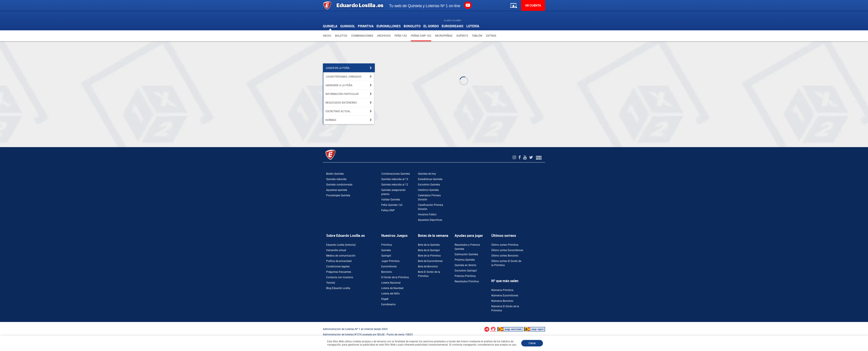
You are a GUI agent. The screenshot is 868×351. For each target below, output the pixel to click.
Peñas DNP (388, 210)
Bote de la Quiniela (429, 245)
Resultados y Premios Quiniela (467, 247)
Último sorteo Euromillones (507, 250)
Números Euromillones (505, 296)
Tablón (477, 36)
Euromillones (389, 266)
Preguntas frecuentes (339, 272)
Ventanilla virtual (336, 250)
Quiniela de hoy (427, 174)
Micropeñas (444, 36)
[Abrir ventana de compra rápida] (1, 323)
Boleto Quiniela (335, 174)
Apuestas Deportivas (430, 220)
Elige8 (385, 299)
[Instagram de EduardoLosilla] (515, 157)
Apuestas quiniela (337, 190)
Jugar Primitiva (390, 261)
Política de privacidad (339, 261)
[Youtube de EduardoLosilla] (525, 157)
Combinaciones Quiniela (396, 174)
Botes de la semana (433, 236)
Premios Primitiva (465, 276)
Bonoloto (387, 272)
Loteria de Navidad (392, 288)
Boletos (341, 36)
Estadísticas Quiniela (430, 179)
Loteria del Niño (390, 294)
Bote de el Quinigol (429, 250)
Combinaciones (362, 36)
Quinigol (386, 256)
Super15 (462, 36)
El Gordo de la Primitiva (395, 277)
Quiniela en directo (465, 265)
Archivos (384, 36)
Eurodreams (388, 304)
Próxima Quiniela (465, 260)
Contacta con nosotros (340, 277)
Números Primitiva (502, 290)
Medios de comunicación (341, 256)
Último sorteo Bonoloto (505, 256)
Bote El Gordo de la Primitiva (429, 274)
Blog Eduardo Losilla (338, 288)
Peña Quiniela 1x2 (392, 205)
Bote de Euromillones (430, 261)
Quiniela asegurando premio (393, 192)
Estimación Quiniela (466, 254)
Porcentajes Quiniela (338, 195)
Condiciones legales (338, 266)
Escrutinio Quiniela (429, 185)
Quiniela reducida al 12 (395, 185)
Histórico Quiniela (428, 190)
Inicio (327, 36)
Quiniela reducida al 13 (395, 179)
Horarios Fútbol (427, 214)
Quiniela (386, 250)
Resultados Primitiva (467, 281)
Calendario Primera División (429, 197)
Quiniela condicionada (339, 185)
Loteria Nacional (391, 283)
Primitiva (387, 245)
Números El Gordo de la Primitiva (505, 308)
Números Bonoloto (502, 301)
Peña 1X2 (401, 36)
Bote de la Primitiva (429, 256)
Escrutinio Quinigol (466, 271)
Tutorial (331, 283)
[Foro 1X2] (539, 157)
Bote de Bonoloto (428, 266)
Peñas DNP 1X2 (421, 36)
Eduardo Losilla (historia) (341, 245)
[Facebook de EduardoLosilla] (520, 157)
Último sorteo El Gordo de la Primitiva (506, 263)
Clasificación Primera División (431, 207)
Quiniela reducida (336, 179)
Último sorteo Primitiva (505, 245)
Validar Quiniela (391, 200)
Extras (491, 36)
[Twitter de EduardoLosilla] (532, 157)
